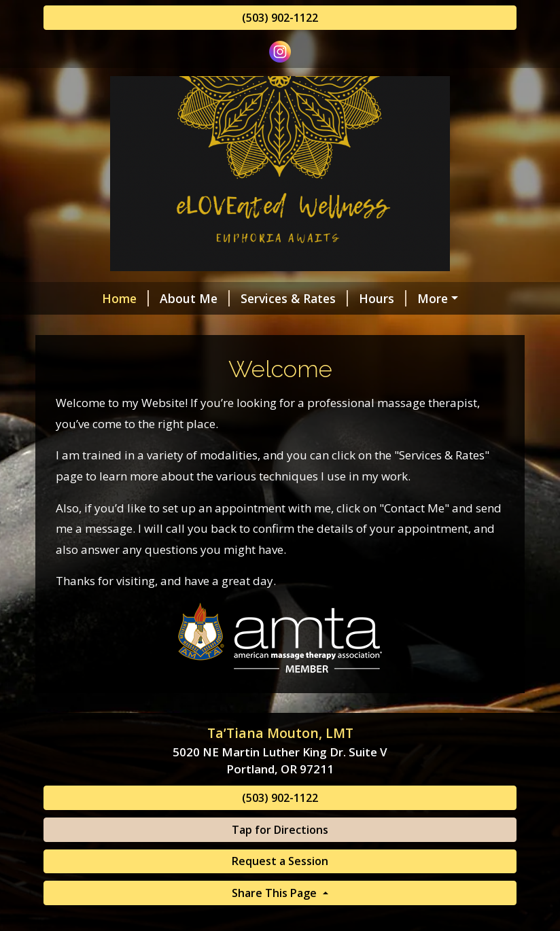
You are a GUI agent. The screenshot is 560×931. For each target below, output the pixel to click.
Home (78, 298)
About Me (147, 298)
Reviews (174, 327)
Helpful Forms (417, 298)
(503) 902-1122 (280, 18)
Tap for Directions (280, 858)
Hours (335, 298)
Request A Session (267, 327)
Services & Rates (247, 298)
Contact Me (94, 327)
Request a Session (280, 890)
